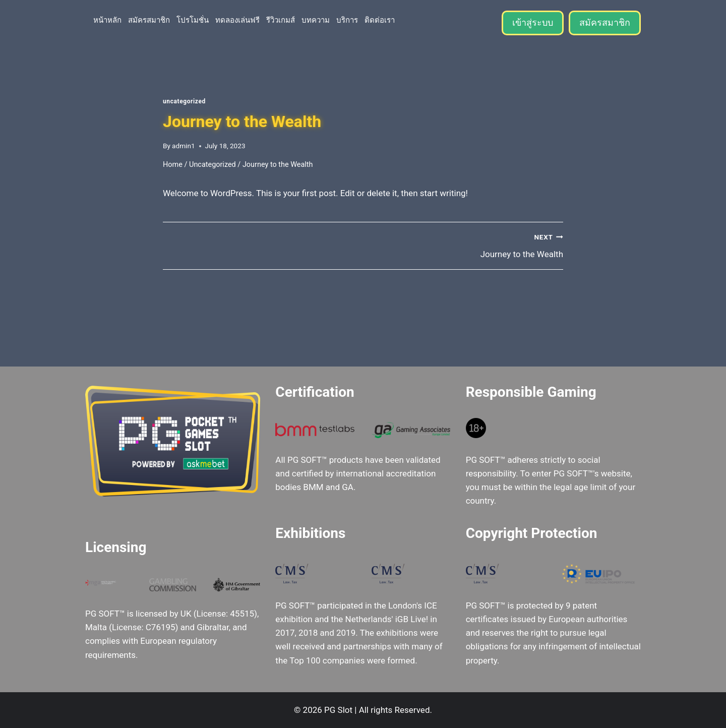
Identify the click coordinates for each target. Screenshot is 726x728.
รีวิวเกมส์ (281, 20)
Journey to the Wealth (467, 245)
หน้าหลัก (107, 20)
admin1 (183, 146)
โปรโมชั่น (193, 20)
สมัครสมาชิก (149, 20)
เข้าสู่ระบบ (533, 22)
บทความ (316, 20)
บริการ (347, 20)
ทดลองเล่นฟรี (237, 20)
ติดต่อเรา (380, 20)
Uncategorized (184, 101)
